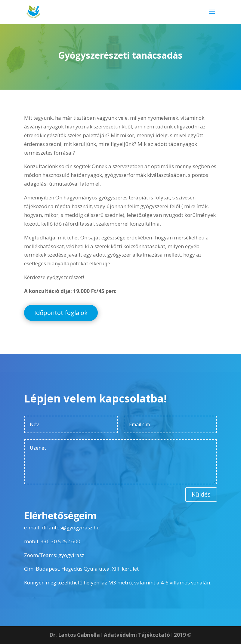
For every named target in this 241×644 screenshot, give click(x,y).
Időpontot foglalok (61, 313)
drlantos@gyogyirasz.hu (71, 527)
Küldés (201, 494)
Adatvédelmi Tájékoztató (137, 635)
